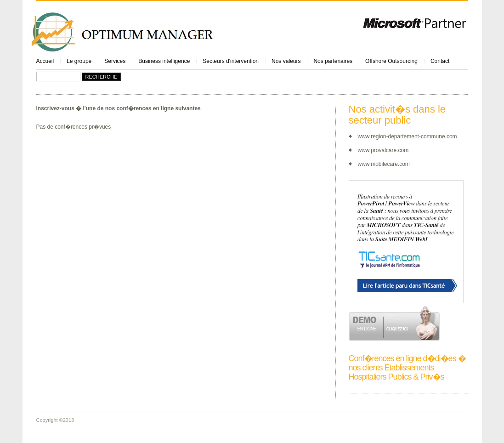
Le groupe (79, 61)
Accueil (45, 61)
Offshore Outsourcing (391, 61)
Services (115, 61)
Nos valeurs (286, 61)
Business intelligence (164, 61)
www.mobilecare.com (384, 164)
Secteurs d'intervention (231, 61)
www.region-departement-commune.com (408, 136)
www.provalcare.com (383, 150)
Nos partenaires (333, 61)
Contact (440, 61)
